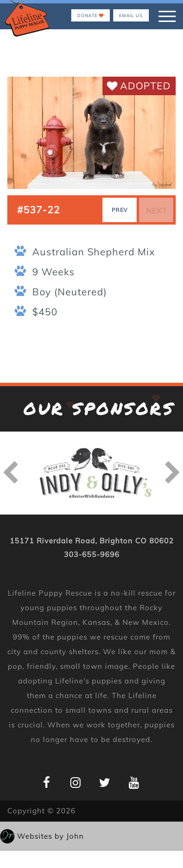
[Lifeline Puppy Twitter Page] (105, 782)
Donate (91, 15)
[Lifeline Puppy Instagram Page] (76, 782)
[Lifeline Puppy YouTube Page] (134, 782)
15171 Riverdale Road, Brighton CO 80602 (92, 541)
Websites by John (51, 836)
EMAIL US (131, 15)
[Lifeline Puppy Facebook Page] (47, 782)
